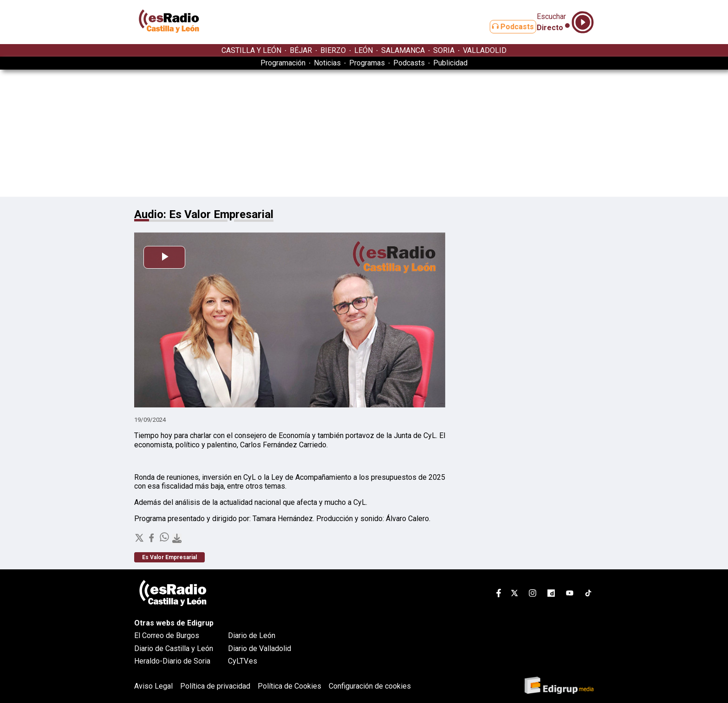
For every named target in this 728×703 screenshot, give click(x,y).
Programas (367, 63)
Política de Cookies (289, 686)
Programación (283, 63)
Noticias (327, 63)
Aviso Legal (153, 686)
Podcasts (502, 27)
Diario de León (252, 635)
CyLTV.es (243, 661)
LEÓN (364, 50)
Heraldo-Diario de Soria (172, 661)
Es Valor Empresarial (169, 557)
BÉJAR (301, 50)
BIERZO (333, 50)
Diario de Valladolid (260, 648)
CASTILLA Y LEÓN (251, 50)
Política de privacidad (215, 686)
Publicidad (450, 63)
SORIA (444, 50)
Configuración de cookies (370, 686)
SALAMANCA (403, 50)
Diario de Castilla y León (174, 648)
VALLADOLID (485, 50)
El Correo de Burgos (167, 635)
